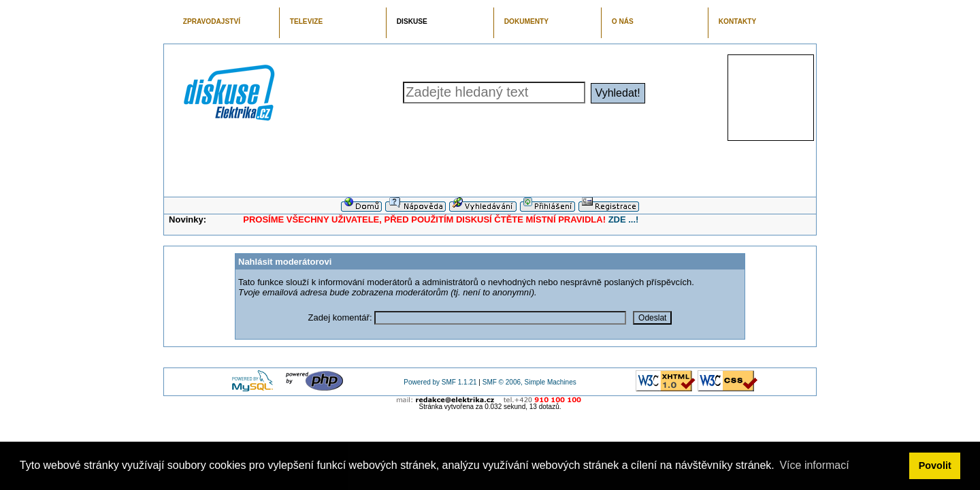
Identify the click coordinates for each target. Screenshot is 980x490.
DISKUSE (412, 21)
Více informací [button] (814, 465)
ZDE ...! (624, 219)
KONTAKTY (738, 21)
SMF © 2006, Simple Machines (529, 382)
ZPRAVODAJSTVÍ (212, 21)
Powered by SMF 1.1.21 (440, 382)
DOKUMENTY (526, 21)
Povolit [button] (935, 465)
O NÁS (623, 21)
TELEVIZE (306, 21)
